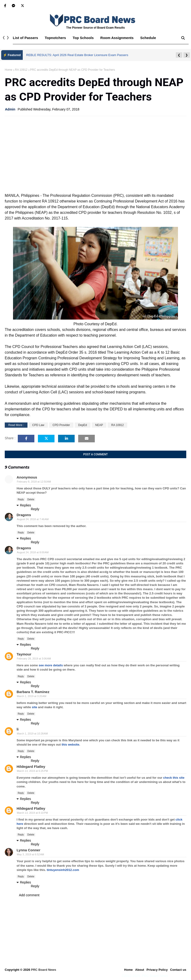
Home (9, 70)
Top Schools (83, 38)
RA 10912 (21, 70)
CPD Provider (61, 425)
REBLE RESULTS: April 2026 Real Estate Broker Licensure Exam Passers (77, 55)
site (34, 707)
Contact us (178, 970)
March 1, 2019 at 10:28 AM (32, 734)
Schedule (148, 38)
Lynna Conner (28, 850)
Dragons (24, 515)
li (18, 729)
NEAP (99, 425)
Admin (10, 109)
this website (70, 745)
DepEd (83, 425)
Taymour (24, 654)
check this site (174, 778)
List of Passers (25, 38)
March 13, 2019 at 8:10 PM (32, 813)
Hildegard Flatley (31, 767)
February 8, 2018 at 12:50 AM (34, 482)
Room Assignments (117, 38)
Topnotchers (55, 38)
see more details (51, 665)
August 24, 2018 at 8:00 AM (33, 552)
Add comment (29, 895)
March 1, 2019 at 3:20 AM (32, 696)
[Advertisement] (95, 154)
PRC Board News (44, 970)
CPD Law (38, 425)
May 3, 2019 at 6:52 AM (30, 854)
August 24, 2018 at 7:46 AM (33, 519)
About (140, 970)
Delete (31, 499)
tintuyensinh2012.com (63, 870)
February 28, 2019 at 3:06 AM (34, 659)
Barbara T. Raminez (33, 692)
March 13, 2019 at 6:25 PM (32, 771)
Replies (25, 505)
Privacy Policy (157, 970)
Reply (21, 499)
